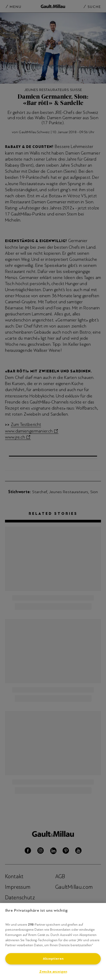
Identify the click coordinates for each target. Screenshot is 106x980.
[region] (53, 941)
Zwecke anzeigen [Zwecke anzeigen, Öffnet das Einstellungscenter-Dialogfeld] (53, 972)
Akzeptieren (53, 959)
